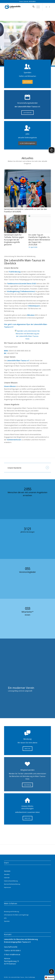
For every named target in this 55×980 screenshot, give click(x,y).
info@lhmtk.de (15, 955)
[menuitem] (32, 7)
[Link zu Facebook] (49, 7)
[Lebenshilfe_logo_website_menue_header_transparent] (23, 7)
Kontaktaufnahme (28, 50)
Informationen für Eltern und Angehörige (16, 915)
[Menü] (37, 7)
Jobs (5, 918)
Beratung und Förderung (11, 912)
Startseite (7, 871)
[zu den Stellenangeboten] (27, 143)
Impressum (7, 887)
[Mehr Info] (27, 749)
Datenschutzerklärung (11, 881)
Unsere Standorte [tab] (28, 468)
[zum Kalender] (27, 113)
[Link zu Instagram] (46, 7)
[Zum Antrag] (27, 785)
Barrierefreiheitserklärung (12, 884)
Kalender (7, 878)
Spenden (7, 921)
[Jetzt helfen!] (27, 82)
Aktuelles (7, 874)
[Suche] (32, 7)
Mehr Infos (11, 50)
